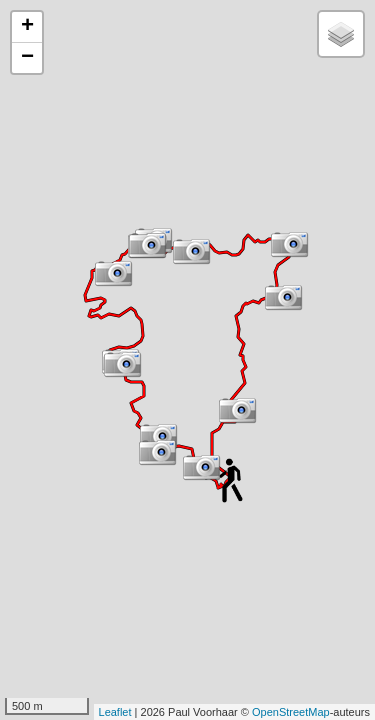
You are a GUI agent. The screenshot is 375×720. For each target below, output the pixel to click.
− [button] (27, 58)
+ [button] (27, 27)
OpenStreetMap (291, 712)
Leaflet (115, 712)
